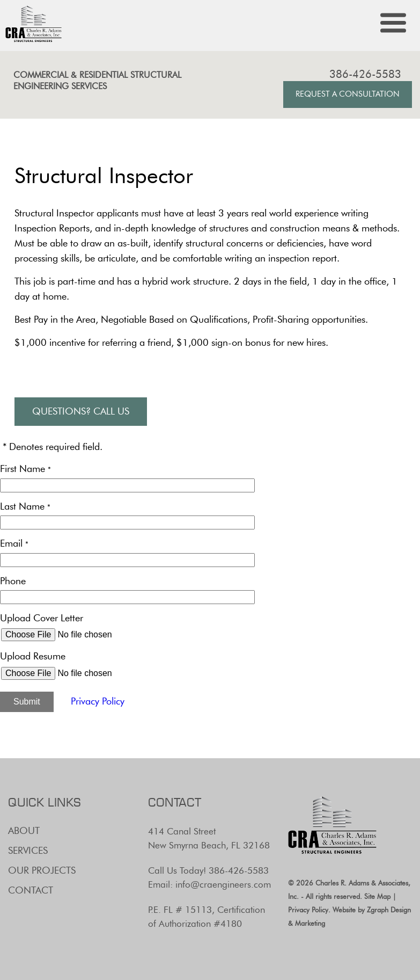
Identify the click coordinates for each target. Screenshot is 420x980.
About (24, 831)
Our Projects (42, 870)
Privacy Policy (98, 701)
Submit (27, 702)
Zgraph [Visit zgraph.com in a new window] (378, 910)
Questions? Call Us (81, 411)
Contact (31, 890)
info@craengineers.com (223, 884)
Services (28, 851)
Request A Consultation (348, 94)
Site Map (377, 896)
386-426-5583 (365, 74)
